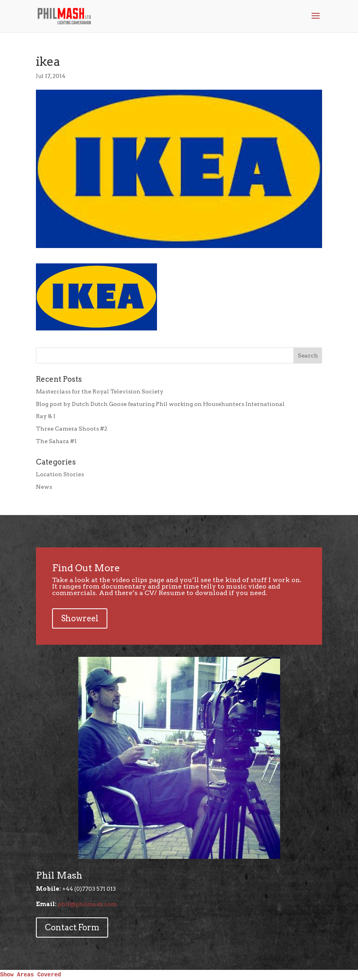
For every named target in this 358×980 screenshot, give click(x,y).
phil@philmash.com (87, 904)
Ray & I (46, 416)
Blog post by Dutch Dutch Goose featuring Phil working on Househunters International (160, 404)
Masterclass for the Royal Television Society (100, 391)
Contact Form (72, 927)
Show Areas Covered (30, 975)
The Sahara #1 (56, 441)
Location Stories (60, 474)
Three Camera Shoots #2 (72, 429)
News (44, 487)
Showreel (80, 618)
